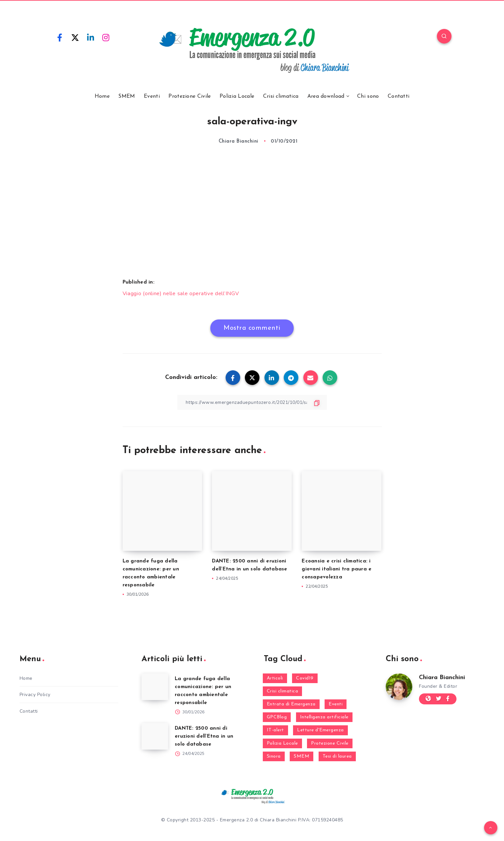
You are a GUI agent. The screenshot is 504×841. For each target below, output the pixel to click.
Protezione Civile (190, 96)
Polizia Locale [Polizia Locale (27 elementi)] (282, 743)
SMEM (127, 96)
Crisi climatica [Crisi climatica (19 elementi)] (283, 691)
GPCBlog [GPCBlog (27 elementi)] (277, 717)
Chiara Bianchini (442, 678)
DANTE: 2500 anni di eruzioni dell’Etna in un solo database (204, 736)
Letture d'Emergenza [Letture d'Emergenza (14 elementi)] (320, 730)
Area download (326, 96)
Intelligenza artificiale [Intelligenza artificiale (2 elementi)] (324, 717)
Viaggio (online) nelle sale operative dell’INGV (181, 294)
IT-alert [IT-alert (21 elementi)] (275, 730)
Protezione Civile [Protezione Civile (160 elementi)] (330, 743)
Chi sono (368, 96)
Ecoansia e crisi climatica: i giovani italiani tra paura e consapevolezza (337, 569)
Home (102, 96)
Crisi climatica (281, 96)
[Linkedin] (91, 37)
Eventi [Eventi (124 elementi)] (336, 704)
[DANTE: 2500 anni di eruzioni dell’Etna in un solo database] (155, 736)
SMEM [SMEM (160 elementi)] (302, 756)
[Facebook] (60, 37)
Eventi (152, 96)
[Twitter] (75, 37)
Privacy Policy (35, 695)
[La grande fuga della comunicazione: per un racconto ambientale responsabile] (155, 687)
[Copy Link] (252, 402)
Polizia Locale (237, 96)
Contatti (399, 96)
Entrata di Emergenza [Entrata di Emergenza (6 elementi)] (291, 704)
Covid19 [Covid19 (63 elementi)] (305, 678)
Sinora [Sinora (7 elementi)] (274, 756)
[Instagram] (106, 37)
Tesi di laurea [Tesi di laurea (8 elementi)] (337, 756)
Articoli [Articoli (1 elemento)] (275, 678)
